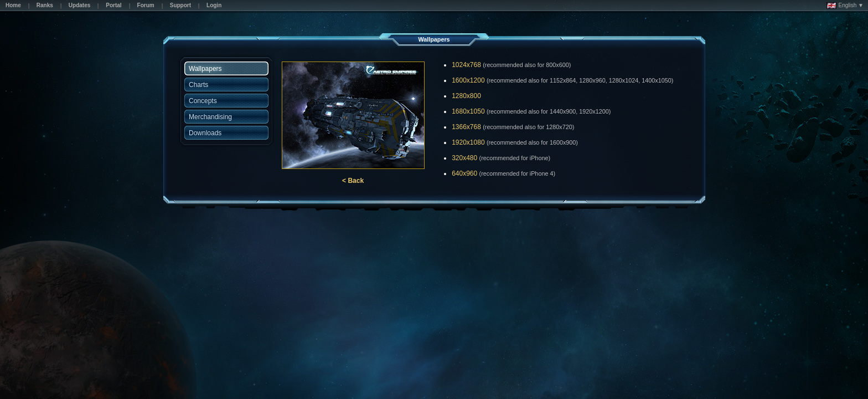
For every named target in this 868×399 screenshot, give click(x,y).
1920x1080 (468, 142)
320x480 (464, 158)
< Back (353, 181)
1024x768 (466, 65)
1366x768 (466, 127)
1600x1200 (468, 80)
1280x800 (466, 96)
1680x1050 (468, 111)
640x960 (464, 173)
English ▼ (845, 6)
